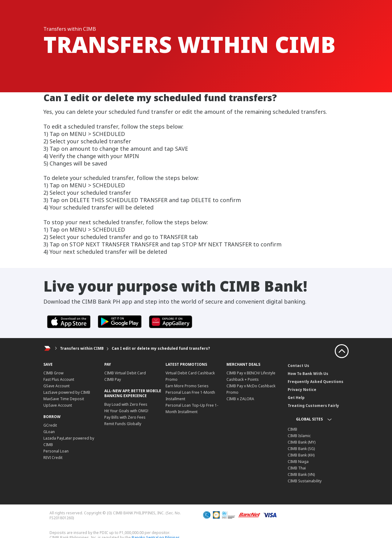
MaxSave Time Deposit (64, 399)
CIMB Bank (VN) (301, 474)
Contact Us (298, 366)
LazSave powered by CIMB (67, 392)
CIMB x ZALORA (240, 399)
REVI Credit (53, 458)
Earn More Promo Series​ (187, 386)
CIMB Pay (113, 379)
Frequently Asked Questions (316, 382)
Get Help (296, 398)
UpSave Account (58, 405)
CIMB (292, 429)
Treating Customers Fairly (313, 406)
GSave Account (56, 386)
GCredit (50, 425)
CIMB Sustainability (305, 481)
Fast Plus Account (59, 379)
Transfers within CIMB (82, 348)
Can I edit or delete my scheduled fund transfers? (161, 348)
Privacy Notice (302, 390)
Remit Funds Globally (123, 424)
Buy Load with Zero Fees (126, 404)
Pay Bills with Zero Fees (125, 417)
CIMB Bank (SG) (301, 449)
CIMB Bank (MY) (302, 442)
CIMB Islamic (299, 436)
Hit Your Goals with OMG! (126, 411)
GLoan (49, 432)
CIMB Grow (53, 373)
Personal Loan (56, 451)
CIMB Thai (297, 468)
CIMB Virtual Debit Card (125, 373)
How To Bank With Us (308, 374)
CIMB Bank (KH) (301, 455)
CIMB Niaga (298, 462)
